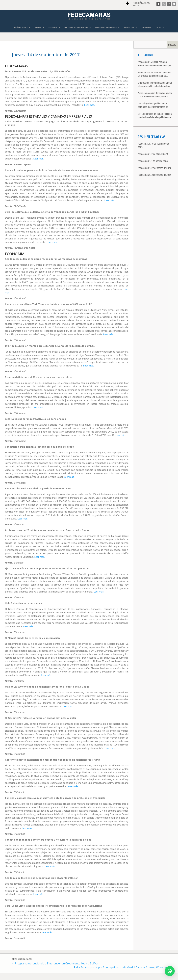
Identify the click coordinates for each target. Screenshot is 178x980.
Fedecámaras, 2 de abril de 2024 (153, 154)
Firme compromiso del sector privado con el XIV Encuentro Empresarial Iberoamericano (155, 95)
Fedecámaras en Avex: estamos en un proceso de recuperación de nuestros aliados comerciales (154, 75)
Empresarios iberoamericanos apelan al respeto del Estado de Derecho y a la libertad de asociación (155, 85)
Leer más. (89, 105)
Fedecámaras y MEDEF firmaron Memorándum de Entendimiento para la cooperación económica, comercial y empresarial (155, 64)
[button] (170, 971)
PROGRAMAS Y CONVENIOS (106, 27)
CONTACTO (159, 27)
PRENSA (38, 27)
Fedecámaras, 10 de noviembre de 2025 (154, 146)
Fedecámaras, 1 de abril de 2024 (153, 161)
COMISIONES (146, 27)
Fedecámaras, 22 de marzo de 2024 (154, 168)
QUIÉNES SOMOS (21, 27)
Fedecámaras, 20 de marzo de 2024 (154, 175)
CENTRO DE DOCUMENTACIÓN (76, 27)
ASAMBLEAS (129, 27)
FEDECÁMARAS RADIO (141, 4)
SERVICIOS (53, 27)
